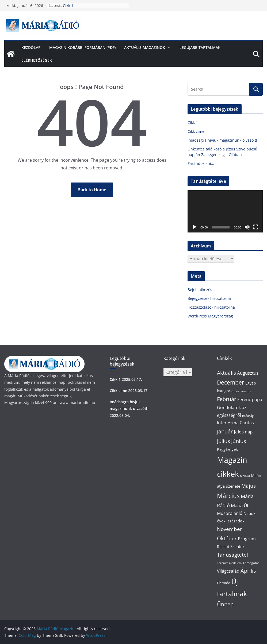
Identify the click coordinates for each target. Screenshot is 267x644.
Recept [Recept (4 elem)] (223, 547)
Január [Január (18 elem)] (225, 431)
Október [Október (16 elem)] (227, 538)
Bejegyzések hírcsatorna (209, 298)
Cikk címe (196, 131)
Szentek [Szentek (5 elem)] (237, 546)
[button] (168, 48)
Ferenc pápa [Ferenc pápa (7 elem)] (250, 399)
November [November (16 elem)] (230, 529)
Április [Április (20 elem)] (248, 571)
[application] (225, 211)
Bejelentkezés (200, 290)
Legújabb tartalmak (200, 47)
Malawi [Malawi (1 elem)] (245, 476)
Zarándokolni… (201, 163)
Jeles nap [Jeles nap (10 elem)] (243, 432)
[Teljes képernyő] (256, 227)
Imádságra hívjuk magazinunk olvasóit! (222, 140)
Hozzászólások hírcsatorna (211, 307)
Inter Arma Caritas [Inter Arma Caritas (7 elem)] (235, 423)
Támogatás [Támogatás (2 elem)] (251, 563)
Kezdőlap (31, 47)
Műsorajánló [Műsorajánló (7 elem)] (230, 513)
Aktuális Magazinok (145, 47)
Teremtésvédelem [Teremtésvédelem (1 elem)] (229, 563)
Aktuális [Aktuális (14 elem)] (226, 373)
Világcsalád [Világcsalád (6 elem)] (228, 571)
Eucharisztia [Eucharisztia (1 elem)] (243, 391)
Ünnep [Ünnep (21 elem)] (225, 604)
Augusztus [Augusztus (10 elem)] (248, 373)
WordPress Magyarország (210, 316)
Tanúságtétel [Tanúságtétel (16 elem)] (232, 555)
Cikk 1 (68, 5)
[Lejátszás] (194, 227)
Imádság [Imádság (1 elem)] (248, 416)
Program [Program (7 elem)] (247, 539)
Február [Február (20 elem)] (227, 399)
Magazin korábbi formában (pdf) (82, 47)
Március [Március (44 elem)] (228, 496)
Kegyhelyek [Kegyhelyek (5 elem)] (227, 449)
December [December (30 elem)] (231, 382)
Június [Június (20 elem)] (239, 441)
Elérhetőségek (37, 60)
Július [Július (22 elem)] (224, 441)
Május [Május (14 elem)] (249, 486)
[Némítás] (247, 227)
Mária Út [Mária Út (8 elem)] (240, 505)
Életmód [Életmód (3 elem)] (224, 583)
